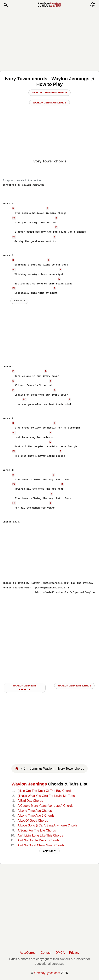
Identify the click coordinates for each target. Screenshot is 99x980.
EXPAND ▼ (50, 851)
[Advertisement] (50, 39)
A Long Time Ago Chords (35, 811)
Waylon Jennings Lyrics (49, 103)
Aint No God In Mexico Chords (38, 840)
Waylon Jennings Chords (50, 93)
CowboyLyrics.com (47, 973)
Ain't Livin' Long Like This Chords (40, 835)
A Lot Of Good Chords (33, 821)
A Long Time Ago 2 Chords (36, 816)
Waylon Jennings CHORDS (25, 688)
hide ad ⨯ (19, 301)
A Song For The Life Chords (37, 830)
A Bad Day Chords (30, 801)
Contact (46, 953)
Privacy (74, 953)
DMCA (60, 953)
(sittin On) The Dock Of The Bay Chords (45, 791)
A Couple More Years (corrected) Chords (45, 806)
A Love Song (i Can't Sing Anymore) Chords (48, 825)
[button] (6, 5)
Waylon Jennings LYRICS (74, 686)
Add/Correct (28, 953)
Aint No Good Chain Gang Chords (41, 845)
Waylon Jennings (29, 784)
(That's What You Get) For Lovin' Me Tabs (46, 796)
